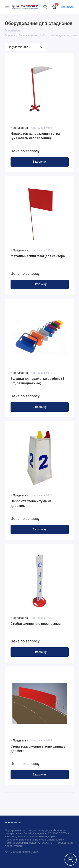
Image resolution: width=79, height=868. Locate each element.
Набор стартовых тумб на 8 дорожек (32, 503)
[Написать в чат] (71, 860)
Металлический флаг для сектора (38, 256)
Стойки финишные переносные (36, 624)
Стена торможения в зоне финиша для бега (38, 749)
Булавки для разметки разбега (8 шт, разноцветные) (37, 381)
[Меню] (7, 7)
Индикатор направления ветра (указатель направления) (35, 136)
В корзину (40, 162)
